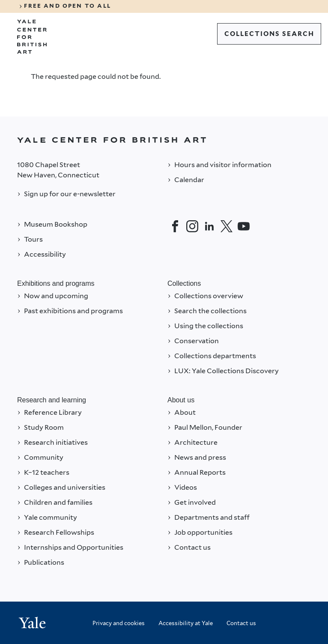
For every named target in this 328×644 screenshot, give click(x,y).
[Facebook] (175, 226)
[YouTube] (244, 226)
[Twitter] (227, 226)
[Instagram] (192, 226)
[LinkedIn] (209, 226)
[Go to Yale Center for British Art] (32, 37)
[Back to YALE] (164, 140)
